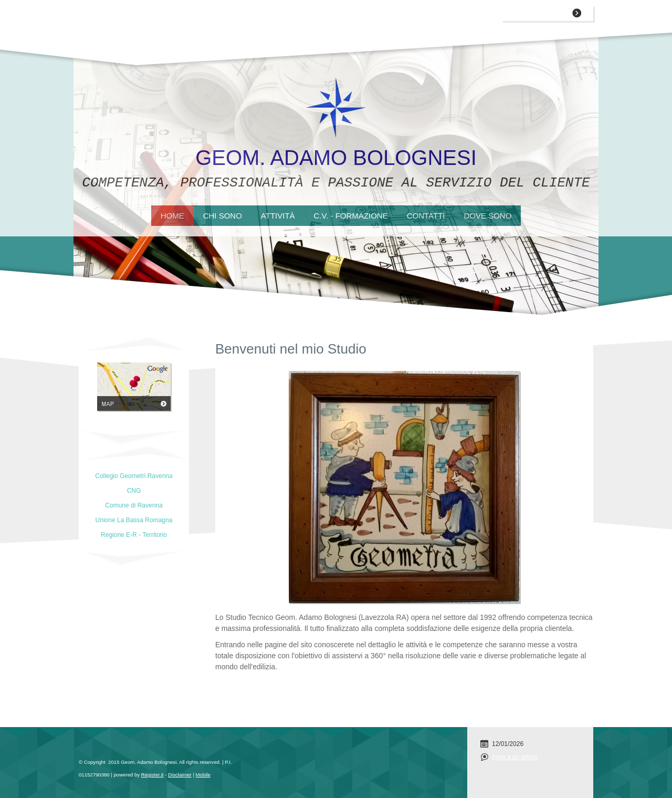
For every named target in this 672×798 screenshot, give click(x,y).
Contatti (426, 216)
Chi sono (223, 216)
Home (172, 216)
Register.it (153, 775)
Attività (278, 216)
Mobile (203, 775)
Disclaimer (180, 775)
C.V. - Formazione (351, 216)
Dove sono (487, 216)
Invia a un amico (515, 757)
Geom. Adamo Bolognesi (336, 158)
